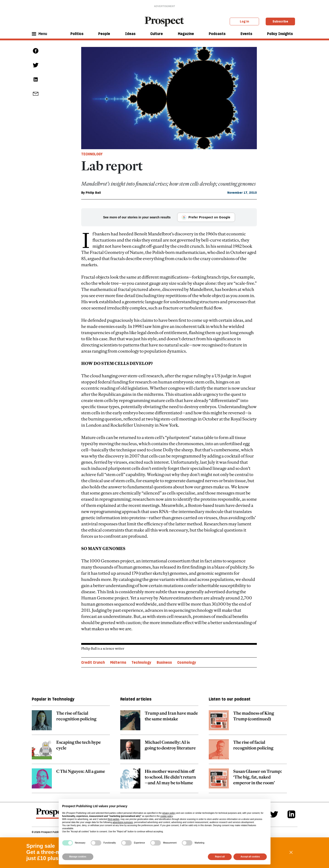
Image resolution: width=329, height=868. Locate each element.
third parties (113, 819)
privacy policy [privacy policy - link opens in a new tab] (169, 813)
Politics (77, 34)
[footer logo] (52, 816)
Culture (157, 34)
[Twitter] (274, 814)
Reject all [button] (220, 857)
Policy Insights (280, 34)
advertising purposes (123, 822)
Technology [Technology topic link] (141, 662)
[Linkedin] (291, 814)
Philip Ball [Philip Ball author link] (93, 193)
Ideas (130, 34)
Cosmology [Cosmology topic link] (187, 662)
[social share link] (36, 94)
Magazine (186, 34)
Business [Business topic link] (164, 662)
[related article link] (71, 723)
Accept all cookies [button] (250, 857)
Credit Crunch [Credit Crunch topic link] (93, 662)
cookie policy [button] (166, 816)
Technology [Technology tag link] (92, 154)
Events (246, 34)
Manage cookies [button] (78, 857)
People (104, 34)
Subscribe (280, 21)
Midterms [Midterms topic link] (118, 662)
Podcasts (217, 34)
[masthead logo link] (164, 21)
